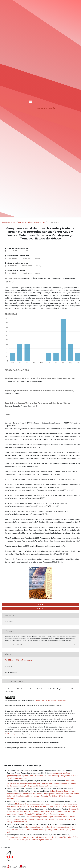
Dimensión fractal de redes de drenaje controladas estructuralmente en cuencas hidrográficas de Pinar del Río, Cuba (42, 783)
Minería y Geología (46, 108)
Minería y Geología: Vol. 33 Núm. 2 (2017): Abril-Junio (38, 786)
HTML (41, 608)
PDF (41, 604)
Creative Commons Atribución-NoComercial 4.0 (50, 700)
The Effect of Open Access (13, 734)
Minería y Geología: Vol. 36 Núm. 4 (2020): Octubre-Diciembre (41, 814)
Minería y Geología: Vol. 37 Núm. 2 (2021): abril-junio (34, 840)
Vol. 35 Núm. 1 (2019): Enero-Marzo (32, 222)
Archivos (13, 222)
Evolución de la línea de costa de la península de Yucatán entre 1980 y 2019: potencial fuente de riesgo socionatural (43, 812)
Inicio (5, 222)
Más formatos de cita (14, 644)
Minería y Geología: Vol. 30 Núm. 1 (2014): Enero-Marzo (56, 806)
